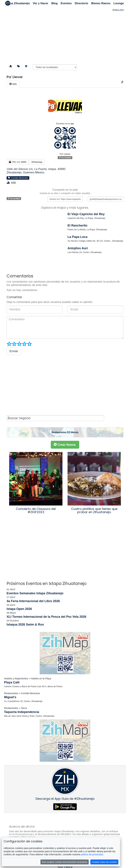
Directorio (82, 3)
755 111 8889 (18, 162)
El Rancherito (77, 225)
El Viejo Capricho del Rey (86, 214)
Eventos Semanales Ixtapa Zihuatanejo (35, 593)
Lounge (119, 3)
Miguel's (10, 697)
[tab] (13, 84)
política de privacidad (92, 854)
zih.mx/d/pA (65, 158)
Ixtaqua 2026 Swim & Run (25, 625)
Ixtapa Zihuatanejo (17, 3)
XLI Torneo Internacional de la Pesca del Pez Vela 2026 (46, 617)
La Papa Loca (77, 237)
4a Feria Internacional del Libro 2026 (33, 601)
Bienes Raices (101, 3)
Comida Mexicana (18, 178)
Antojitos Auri (78, 248)
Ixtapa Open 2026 (19, 609)
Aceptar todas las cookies (104, 862)
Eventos (66, 3)
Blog (54, 3)
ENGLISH (118, 10)
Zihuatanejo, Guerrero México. (26, 172)
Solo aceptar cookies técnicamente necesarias (64, 862)
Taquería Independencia (22, 712)
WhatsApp (37, 162)
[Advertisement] (65, 34)
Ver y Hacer (41, 3)
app (72, 124)
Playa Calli (12, 682)
